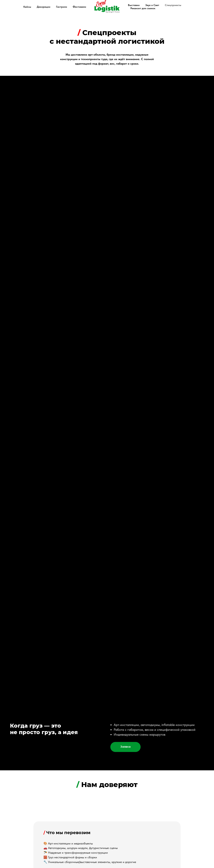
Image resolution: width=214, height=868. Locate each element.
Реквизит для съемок (143, 8)
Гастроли (62, 7)
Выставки (134, 5)
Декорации (44, 7)
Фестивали (79, 7)
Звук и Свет (152, 5)
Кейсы (27, 7)
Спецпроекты (173, 5)
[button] (125, 747)
